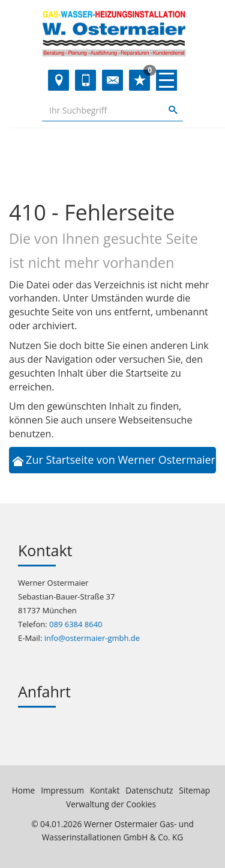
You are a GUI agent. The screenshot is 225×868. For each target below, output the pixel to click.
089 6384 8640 (76, 624)
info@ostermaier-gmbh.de (92, 638)
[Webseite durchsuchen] (102, 110)
